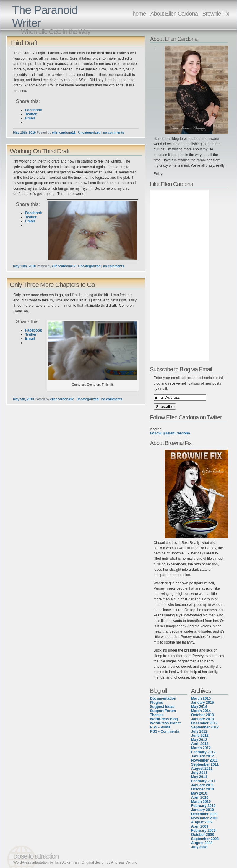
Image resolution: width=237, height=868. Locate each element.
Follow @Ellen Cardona (170, 433)
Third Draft (23, 43)
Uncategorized (89, 132)
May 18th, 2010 (24, 132)
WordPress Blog (164, 719)
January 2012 (203, 756)
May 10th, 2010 (24, 266)
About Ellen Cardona (174, 14)
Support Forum (163, 711)
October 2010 (203, 789)
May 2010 (199, 793)
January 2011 (203, 785)
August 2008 (202, 843)
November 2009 (204, 818)
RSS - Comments (164, 731)
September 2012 (205, 727)
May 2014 (199, 707)
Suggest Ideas (162, 707)
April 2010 (200, 798)
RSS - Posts (160, 727)
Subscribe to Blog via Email (181, 369)
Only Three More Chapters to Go (52, 285)
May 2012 (199, 740)
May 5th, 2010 (23, 399)
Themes (157, 715)
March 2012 (201, 748)
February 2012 (203, 752)
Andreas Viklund (124, 862)
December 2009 (204, 814)
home (139, 14)
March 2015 (201, 698)
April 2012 (200, 744)
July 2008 (199, 847)
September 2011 (205, 764)
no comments (114, 132)
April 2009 (200, 826)
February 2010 (203, 806)
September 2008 (205, 839)
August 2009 (202, 822)
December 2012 (204, 723)
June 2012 (200, 736)
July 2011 (199, 773)
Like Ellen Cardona (171, 184)
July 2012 (199, 731)
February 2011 (203, 781)
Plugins (156, 703)
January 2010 (203, 810)
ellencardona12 (64, 132)
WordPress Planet (165, 723)
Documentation (163, 698)
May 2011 (199, 777)
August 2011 (202, 769)
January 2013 (203, 719)
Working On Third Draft (40, 151)
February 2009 (203, 831)
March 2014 (201, 711)
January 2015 (203, 703)
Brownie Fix (216, 14)
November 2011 (204, 760)
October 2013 (203, 715)
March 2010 (201, 802)
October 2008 (203, 835)
